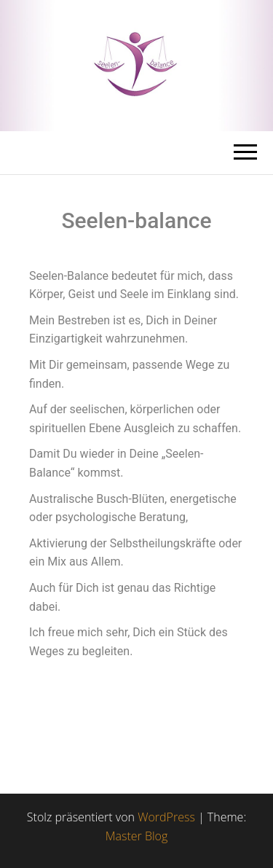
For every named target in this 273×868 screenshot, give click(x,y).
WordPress (166, 817)
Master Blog (137, 836)
